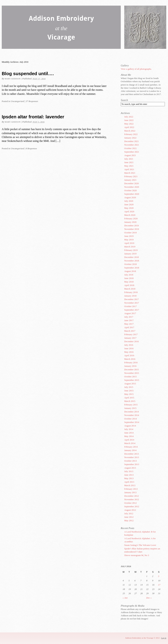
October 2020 (130, 190)
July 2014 (129, 429)
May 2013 (129, 478)
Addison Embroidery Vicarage (61, 29)
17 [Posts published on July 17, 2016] (159, 585)
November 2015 (132, 373)
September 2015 (132, 380)
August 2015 (130, 384)
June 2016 (129, 348)
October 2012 (130, 503)
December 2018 (132, 257)
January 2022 (130, 138)
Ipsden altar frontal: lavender (33, 117)
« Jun (125, 598)
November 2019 (132, 229)
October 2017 (130, 306)
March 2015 (130, 401)
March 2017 (130, 331)
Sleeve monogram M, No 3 (137, 555)
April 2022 (129, 127)
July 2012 (129, 513)
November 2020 (132, 187)
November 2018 (132, 261)
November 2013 (132, 457)
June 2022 (129, 120)
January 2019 (130, 254)
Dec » (149, 598)
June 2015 (129, 391)
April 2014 (129, 440)
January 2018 (130, 296)
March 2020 (130, 215)
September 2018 (132, 268)
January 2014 (130, 450)
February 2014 (131, 447)
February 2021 (131, 176)
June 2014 (129, 433)
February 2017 (131, 334)
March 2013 (130, 485)
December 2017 (132, 299)
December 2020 (132, 183)
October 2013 (130, 461)
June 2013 (129, 475)
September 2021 (132, 152)
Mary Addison (13, 79)
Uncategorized (17, 101)
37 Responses (32, 101)
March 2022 (130, 131)
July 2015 (129, 387)
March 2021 (130, 173)
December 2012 (132, 496)
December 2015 (132, 369)
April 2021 (129, 169)
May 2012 (129, 520)
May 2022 (129, 124)
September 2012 (132, 506)
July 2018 (129, 275)
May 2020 (129, 208)
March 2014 (130, 443)
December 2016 (132, 341)
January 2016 (130, 366)
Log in (164, 638)
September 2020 (132, 194)
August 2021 (130, 155)
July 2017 (129, 317)
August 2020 (130, 197)
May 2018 (129, 282)
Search (124, 100)
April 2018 (129, 285)
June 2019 (129, 236)
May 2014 (129, 436)
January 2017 (130, 338)
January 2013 (130, 492)
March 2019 (130, 247)
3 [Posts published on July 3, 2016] (159, 576)
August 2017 (130, 313)
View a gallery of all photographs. (136, 69)
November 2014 (132, 415)
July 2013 (129, 471)
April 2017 (129, 327)
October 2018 (130, 264)
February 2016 (131, 362)
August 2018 (130, 271)
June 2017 (129, 320)
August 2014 (130, 426)
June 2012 (129, 517)
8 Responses (31, 148)
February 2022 (131, 134)
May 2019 (129, 240)
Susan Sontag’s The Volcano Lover (140, 545)
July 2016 (129, 345)
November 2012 (132, 499)
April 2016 (129, 355)
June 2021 (129, 162)
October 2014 (130, 419)
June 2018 (129, 278)
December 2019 (132, 226)
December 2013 (132, 454)
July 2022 (129, 117)
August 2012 (130, 510)
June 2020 (129, 204)
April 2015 (129, 398)
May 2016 (129, 352)
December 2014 (132, 412)
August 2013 (130, 468)
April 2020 (129, 211)
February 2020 (131, 218)
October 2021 (130, 148)
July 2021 (129, 159)
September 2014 (132, 422)
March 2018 (130, 289)
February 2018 (131, 292)
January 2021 (130, 180)
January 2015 (130, 408)
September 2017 (132, 310)
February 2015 (131, 405)
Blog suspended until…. (28, 74)
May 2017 (129, 324)
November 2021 (132, 145)
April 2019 (129, 243)
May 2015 (129, 394)
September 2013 (132, 464)
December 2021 (132, 141)
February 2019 (131, 250)
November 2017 (132, 303)
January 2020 (130, 222)
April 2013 (129, 482)
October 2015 (130, 377)
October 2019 (130, 233)
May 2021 (129, 166)
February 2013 (131, 489)
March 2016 (130, 359)
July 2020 (129, 201)
